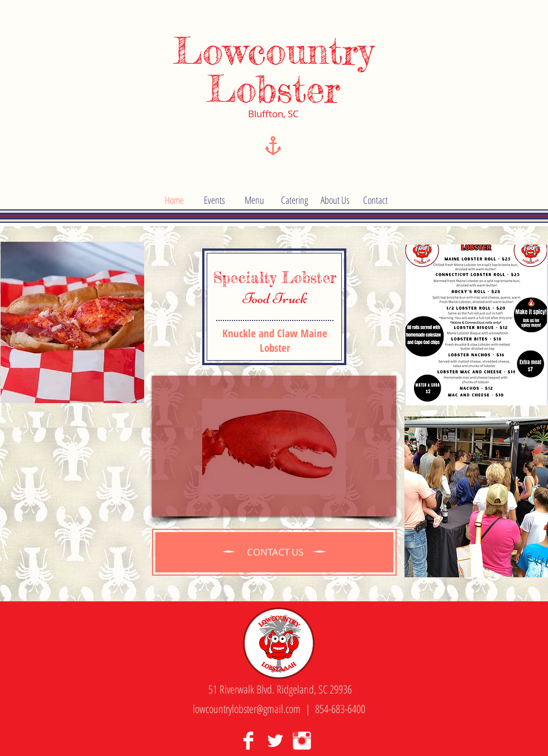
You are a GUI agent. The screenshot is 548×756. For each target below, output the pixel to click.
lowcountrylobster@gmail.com (247, 709)
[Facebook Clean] (248, 741)
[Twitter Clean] (275, 741)
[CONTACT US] (275, 552)
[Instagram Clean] (302, 741)
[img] (72, 322)
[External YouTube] (274, 446)
